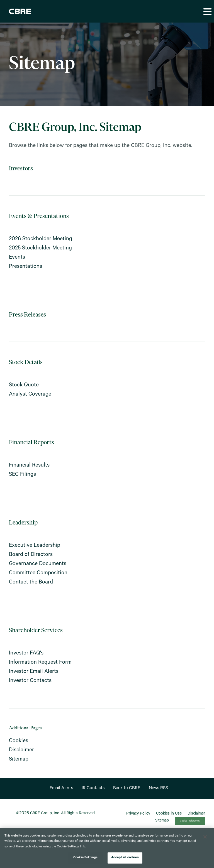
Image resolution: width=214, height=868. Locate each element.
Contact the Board (31, 583)
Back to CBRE (127, 788)
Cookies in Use (169, 814)
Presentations (25, 267)
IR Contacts (93, 788)
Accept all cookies (125, 858)
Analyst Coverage (30, 395)
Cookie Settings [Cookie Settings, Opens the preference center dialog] (85, 858)
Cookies (19, 741)
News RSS (158, 788)
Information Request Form (40, 663)
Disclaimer (21, 751)
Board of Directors (31, 555)
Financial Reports (31, 443)
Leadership (23, 523)
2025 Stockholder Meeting (40, 249)
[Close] (205, 837)
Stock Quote (24, 386)
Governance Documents (38, 564)
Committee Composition (38, 573)
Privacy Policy (138, 814)
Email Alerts (61, 788)
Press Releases (27, 315)
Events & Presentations (39, 216)
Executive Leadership (35, 546)
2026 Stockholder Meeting (41, 239)
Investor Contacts (30, 681)
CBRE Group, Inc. (45, 814)
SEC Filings (22, 475)
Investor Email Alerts (34, 672)
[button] (207, 11)
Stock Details (26, 363)
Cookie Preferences (190, 821)
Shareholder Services (36, 631)
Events (17, 258)
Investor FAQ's (26, 654)
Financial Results (29, 466)
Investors (21, 169)
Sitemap (19, 760)
